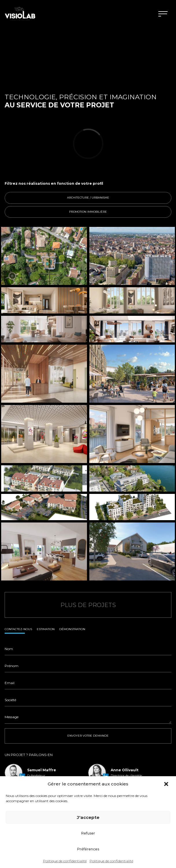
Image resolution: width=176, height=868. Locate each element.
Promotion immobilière (117, 212)
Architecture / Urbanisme (116, 198)
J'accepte (88, 817)
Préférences (88, 849)
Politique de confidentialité (65, 861)
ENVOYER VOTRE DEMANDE (88, 736)
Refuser (88, 833)
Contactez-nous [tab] (18, 629)
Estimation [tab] (46, 629)
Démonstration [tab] (72, 629)
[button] (167, 784)
